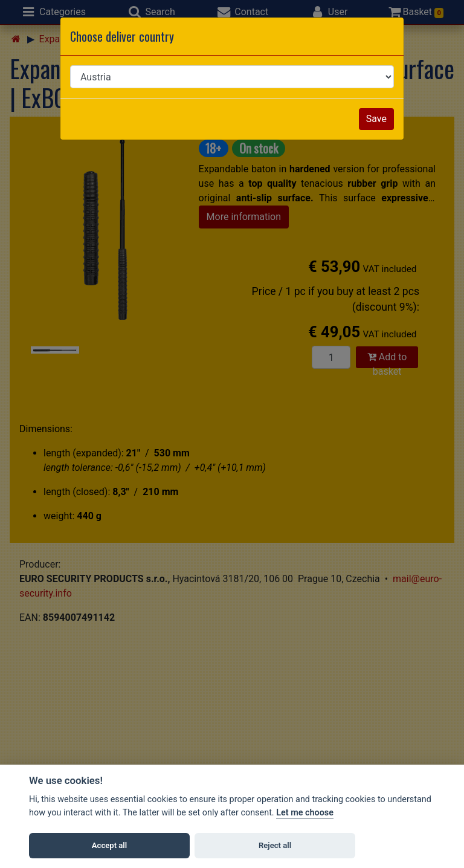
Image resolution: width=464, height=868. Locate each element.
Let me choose (305, 813)
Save (376, 119)
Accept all (109, 845)
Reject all (275, 845)
